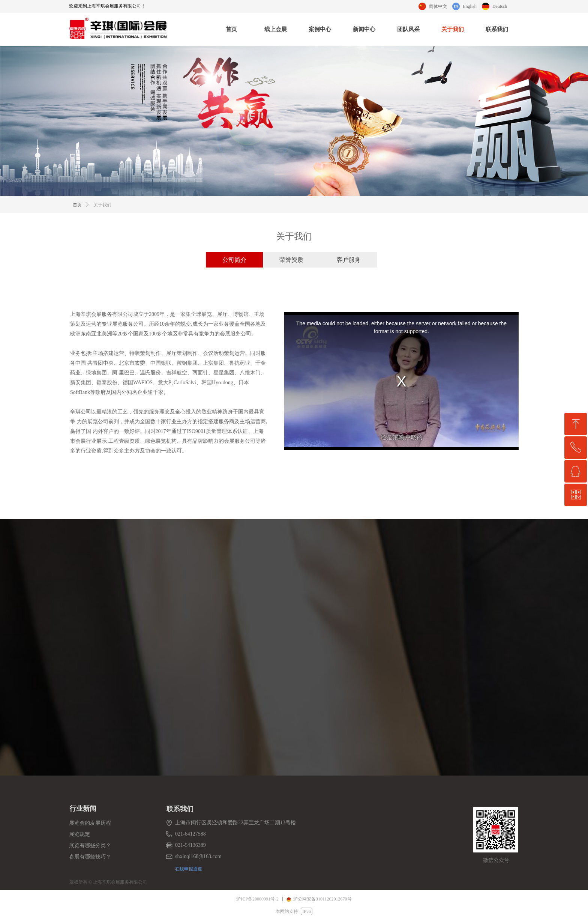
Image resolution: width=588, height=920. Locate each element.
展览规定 (79, 834)
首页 (77, 205)
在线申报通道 (189, 869)
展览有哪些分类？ (90, 846)
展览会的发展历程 (90, 823)
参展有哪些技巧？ (90, 857)
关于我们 (102, 205)
